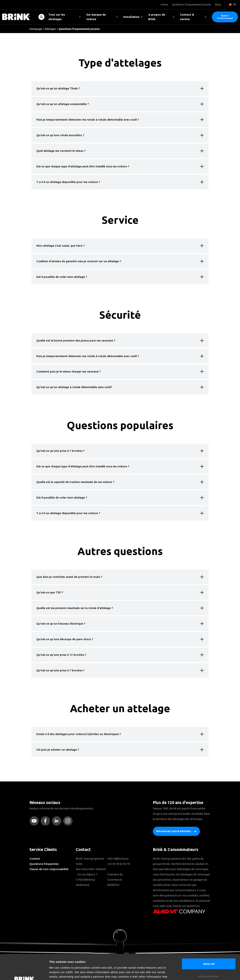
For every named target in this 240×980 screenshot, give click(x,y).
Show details (197, 973)
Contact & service (193, 17)
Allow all (209, 940)
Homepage (36, 29)
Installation (133, 17)
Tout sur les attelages (64, 17)
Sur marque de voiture (102, 17)
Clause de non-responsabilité (49, 869)
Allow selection (209, 952)
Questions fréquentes (44, 864)
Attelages (50, 29)
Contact (35, 859)
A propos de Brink (161, 17)
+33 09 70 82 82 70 (118, 864)
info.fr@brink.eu (118, 859)
